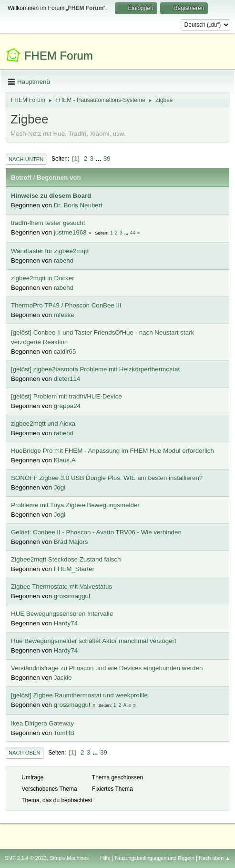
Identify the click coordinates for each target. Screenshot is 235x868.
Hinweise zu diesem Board (51, 196)
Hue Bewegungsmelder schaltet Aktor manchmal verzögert (94, 641)
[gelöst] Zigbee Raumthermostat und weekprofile (79, 695)
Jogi (60, 487)
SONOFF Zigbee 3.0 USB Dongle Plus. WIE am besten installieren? (107, 478)
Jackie (63, 678)
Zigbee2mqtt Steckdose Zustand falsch (66, 559)
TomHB (64, 733)
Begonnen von (59, 178)
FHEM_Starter (74, 569)
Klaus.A (65, 460)
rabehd (64, 260)
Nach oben (25, 753)
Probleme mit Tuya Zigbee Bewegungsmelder (75, 505)
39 (107, 158)
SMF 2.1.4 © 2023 (26, 858)
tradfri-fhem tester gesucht (48, 223)
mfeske (64, 315)
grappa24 (67, 406)
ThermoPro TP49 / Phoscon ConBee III (66, 305)
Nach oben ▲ (215, 858)
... (99, 158)
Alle (128, 705)
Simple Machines (69, 858)
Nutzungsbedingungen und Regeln (154, 858)
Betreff (21, 178)
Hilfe (105, 858)
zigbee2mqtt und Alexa (43, 424)
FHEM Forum (59, 56)
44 (133, 233)
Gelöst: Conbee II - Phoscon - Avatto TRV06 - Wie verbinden (96, 532)
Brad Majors (71, 542)
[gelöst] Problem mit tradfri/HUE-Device (66, 396)
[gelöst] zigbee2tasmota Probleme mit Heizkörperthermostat (95, 369)
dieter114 (67, 379)
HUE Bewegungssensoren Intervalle (62, 614)
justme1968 (70, 232)
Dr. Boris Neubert (78, 205)
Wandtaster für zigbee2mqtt (50, 251)
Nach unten (26, 159)
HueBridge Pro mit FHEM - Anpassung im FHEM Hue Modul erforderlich (112, 451)
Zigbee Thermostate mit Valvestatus (61, 587)
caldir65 (65, 352)
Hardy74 (66, 623)
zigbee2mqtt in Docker (43, 278)
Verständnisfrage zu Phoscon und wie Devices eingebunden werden (107, 668)
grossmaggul (72, 596)
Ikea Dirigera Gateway (42, 723)
